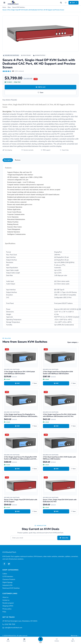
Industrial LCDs (8, 585)
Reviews (18, 160)
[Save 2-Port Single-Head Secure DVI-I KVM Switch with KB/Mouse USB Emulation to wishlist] (35, 383)
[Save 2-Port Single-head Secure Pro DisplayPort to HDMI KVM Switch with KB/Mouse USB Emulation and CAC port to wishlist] (35, 426)
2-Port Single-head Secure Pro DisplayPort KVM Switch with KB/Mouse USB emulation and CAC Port (20, 459)
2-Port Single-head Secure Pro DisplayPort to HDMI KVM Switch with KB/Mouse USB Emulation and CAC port (21, 416)
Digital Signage (8, 582)
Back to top (75, 636)
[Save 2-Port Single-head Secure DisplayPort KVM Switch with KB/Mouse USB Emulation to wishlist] (73, 383)
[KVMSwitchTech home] (13, 3)
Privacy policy (7, 609)
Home (4, 7)
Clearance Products (9, 579)
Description (8, 160)
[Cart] (74, 3)
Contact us (6, 600)
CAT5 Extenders (8, 577)
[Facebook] (4, 564)
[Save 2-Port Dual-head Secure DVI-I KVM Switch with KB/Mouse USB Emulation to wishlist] (73, 469)
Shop (9, 7)
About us (5, 597)
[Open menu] (4, 3)
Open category (73, 342)
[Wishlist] (66, 3)
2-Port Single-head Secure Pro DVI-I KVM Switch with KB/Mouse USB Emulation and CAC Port (60, 415)
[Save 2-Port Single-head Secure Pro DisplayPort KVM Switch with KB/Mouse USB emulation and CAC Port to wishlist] (35, 469)
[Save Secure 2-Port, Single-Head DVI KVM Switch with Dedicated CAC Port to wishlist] (73, 511)
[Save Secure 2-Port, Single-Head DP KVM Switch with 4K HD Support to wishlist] (35, 511)
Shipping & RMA (8, 606)
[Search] (61, 3)
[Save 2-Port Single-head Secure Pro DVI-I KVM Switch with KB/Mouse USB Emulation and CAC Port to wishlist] (73, 426)
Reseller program (8, 603)
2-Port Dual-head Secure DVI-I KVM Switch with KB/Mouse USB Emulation (59, 458)
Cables (5, 574)
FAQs (4, 612)
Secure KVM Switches (19, 7)
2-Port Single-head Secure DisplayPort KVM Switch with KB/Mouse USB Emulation (58, 373)
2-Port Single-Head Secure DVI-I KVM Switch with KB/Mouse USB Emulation (19, 373)
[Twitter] (9, 564)
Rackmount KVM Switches (11, 588)
